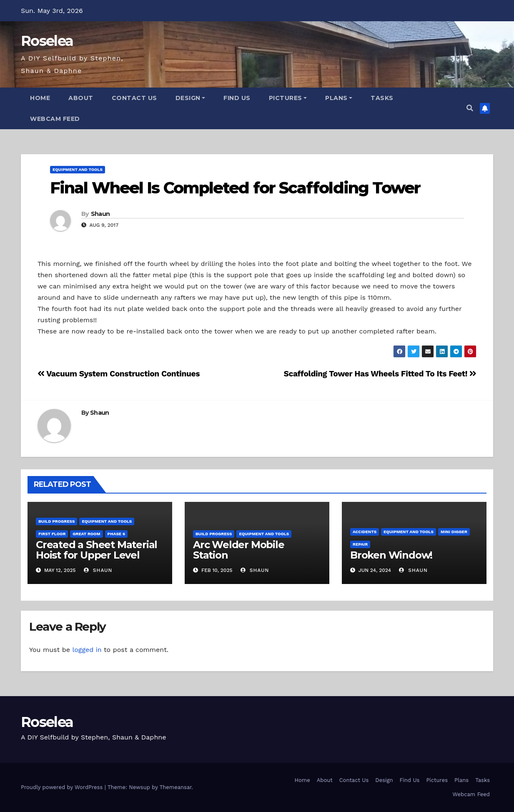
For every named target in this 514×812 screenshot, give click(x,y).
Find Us (237, 98)
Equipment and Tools (78, 169)
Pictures (288, 98)
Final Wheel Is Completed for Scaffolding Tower (235, 188)
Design (191, 98)
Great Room (86, 534)
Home (40, 98)
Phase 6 (117, 534)
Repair (360, 544)
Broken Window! (391, 555)
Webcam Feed (55, 119)
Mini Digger (454, 532)
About (81, 98)
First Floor (52, 534)
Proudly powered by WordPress (63, 787)
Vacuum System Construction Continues (119, 374)
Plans (339, 98)
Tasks (382, 98)
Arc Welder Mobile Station (239, 550)
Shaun (100, 214)
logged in (87, 650)
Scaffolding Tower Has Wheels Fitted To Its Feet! (380, 374)
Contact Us (134, 98)
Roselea (47, 41)
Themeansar (176, 787)
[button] (470, 108)
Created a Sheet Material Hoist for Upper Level (97, 550)
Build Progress (56, 521)
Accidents (365, 532)
